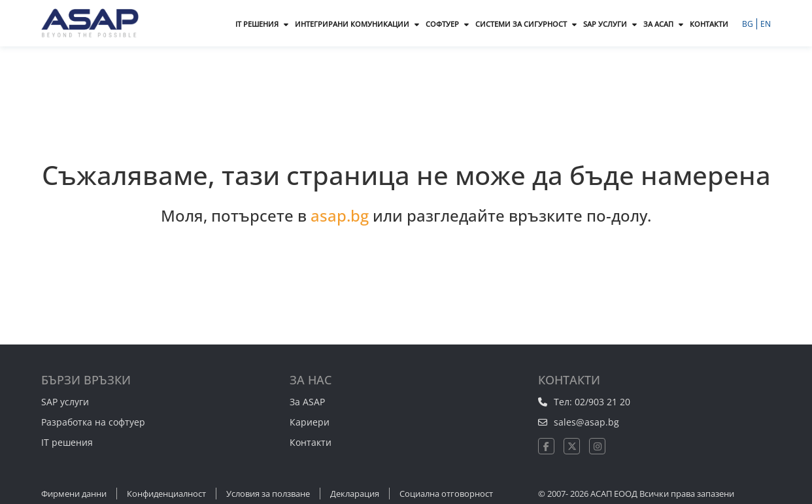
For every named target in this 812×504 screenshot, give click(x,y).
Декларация (355, 494)
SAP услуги (65, 402)
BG (749, 24)
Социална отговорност (446, 494)
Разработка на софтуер (93, 422)
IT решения (67, 442)
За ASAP (307, 402)
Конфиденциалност (166, 494)
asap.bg (340, 215)
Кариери (310, 422)
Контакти (311, 442)
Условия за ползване (268, 494)
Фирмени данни (74, 494)
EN (766, 24)
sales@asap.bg (586, 422)
